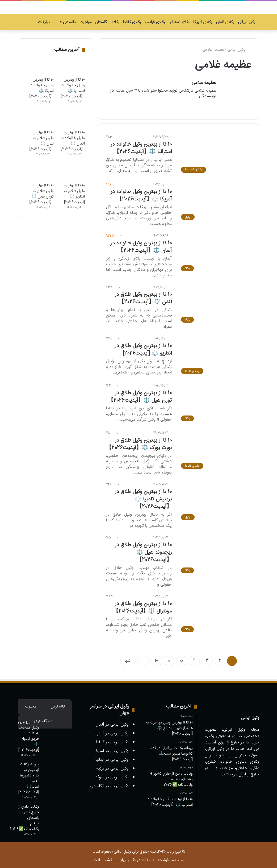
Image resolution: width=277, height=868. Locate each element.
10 (156, 659)
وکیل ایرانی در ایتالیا (112, 758)
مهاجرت (85, 22)
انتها (128, 659)
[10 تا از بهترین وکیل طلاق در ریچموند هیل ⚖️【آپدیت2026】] (215, 554)
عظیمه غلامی (204, 83)
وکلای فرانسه (155, 22)
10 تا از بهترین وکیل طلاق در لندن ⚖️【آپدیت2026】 (143, 296)
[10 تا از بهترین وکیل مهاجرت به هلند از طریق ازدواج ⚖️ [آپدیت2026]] (58, 727)
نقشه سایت (103, 858)
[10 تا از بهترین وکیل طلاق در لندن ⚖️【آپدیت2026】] (215, 303)
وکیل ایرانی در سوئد (112, 776)
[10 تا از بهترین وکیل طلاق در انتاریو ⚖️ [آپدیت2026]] (215, 354)
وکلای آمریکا (203, 22)
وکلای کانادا (132, 22)
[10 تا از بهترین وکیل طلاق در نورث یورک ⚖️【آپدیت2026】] (215, 449)
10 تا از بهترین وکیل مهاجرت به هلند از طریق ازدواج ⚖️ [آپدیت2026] (29, 734)
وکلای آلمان (225, 22)
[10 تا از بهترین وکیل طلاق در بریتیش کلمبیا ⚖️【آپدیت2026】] (215, 500)
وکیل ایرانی (247, 22)
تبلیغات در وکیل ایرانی (136, 858)
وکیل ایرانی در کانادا (112, 740)
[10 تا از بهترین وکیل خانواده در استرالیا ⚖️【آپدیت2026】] (215, 153)
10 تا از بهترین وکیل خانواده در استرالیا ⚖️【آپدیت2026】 (141, 146)
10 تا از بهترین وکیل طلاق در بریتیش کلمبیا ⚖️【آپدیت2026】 (143, 497)
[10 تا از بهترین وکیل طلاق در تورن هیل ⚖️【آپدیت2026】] (215, 402)
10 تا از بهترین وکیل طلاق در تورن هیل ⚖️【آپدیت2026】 (140, 395)
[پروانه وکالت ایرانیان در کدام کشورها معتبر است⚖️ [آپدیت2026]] (58, 770)
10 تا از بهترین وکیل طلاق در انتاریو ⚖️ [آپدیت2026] (143, 347)
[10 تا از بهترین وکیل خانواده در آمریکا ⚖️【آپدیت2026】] (215, 200)
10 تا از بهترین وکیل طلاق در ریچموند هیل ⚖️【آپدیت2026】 (143, 551)
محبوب (31, 705)
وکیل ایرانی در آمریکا (112, 749)
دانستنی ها (67, 22)
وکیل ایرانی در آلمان (112, 723)
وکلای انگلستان (107, 22)
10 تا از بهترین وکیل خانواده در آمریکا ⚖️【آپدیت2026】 (141, 193)
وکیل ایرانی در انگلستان (109, 784)
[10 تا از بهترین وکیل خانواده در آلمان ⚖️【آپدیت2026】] (215, 252)
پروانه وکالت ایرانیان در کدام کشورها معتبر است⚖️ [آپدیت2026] (29, 776)
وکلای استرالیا (179, 22)
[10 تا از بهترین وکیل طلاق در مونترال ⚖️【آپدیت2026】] (215, 612)
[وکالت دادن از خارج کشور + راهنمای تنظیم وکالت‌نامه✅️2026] (58, 812)
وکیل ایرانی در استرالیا (111, 732)
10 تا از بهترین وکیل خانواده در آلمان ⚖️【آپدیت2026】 (141, 245)
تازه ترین (58, 705)
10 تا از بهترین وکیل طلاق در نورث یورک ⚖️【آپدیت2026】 (139, 442)
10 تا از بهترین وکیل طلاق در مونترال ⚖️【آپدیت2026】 (142, 606)
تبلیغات (46, 22)
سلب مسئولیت (171, 858)
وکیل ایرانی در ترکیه (112, 767)
